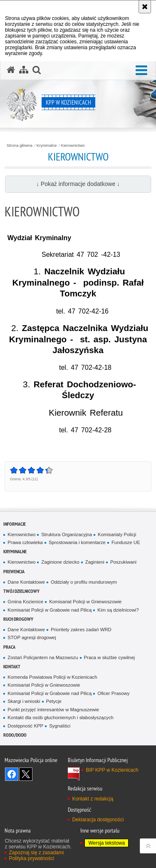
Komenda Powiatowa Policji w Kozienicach (52, 677)
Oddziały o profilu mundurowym (84, 582)
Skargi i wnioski (24, 701)
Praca (9, 647)
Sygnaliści (60, 726)
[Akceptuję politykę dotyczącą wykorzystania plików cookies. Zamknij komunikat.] (145, 7)
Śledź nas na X (26, 774)
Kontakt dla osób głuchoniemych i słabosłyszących (60, 717)
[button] (141, 71)
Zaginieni (95, 562)
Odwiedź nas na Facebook (12, 774)
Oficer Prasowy (113, 693)
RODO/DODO (15, 735)
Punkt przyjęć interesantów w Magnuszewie (53, 710)
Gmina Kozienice (25, 602)
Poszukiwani (123, 562)
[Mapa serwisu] (24, 70)
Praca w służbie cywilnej (109, 657)
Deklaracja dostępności (98, 820)
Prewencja (14, 571)
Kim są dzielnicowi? (118, 610)
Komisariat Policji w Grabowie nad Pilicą (50, 610)
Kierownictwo (73, 146)
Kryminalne (47, 146)
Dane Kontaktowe (26, 582)
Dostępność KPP (25, 726)
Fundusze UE (126, 542)
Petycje (54, 701)
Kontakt (12, 666)
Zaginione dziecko (60, 562)
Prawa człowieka (25, 542)
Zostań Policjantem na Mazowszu (43, 657)
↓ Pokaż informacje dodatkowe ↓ (78, 184)
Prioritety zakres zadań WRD (81, 630)
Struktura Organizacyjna (67, 534)
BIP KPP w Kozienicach (112, 770)
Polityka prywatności (31, 858)
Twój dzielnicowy (21, 591)
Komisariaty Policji (117, 534)
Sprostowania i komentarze (77, 542)
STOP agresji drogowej (32, 637)
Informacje (15, 524)
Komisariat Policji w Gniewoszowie (85, 602)
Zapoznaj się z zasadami (36, 853)
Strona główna (20, 146)
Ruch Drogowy (18, 619)
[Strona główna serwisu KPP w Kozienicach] (11, 70)
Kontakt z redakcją (93, 799)
